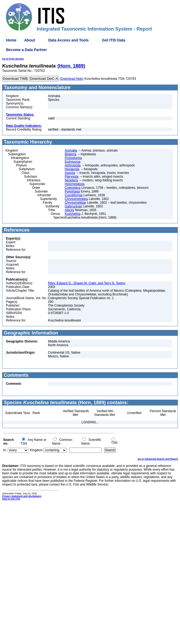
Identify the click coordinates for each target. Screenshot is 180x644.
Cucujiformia (74, 195)
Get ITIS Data (114, 40)
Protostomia (73, 158)
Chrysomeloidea (76, 199)
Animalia (71, 150)
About (30, 40)
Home (11, 40)
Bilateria (70, 154)
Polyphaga (72, 191)
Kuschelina (73, 214)
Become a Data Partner (26, 50)
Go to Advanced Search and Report (158, 459)
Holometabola (75, 184)
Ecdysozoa (73, 162)
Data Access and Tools (68, 40)
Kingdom (36, 450)
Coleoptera (73, 188)
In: (5, 450)
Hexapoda (72, 169)
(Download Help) (71, 79)
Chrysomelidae (75, 203)
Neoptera (71, 180)
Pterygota (71, 177)
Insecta (70, 173)
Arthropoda (73, 165)
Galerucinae (73, 206)
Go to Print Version (13, 59)
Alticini (69, 210)
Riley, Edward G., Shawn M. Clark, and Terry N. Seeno (87, 283)
